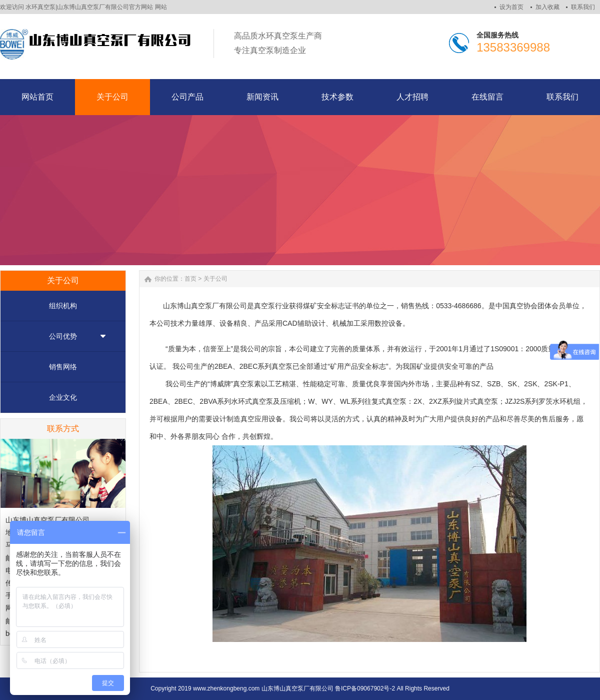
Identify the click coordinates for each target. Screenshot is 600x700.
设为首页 (511, 7)
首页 (190, 279)
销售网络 (63, 367)
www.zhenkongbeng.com (226, 688)
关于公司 (215, 279)
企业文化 (63, 397)
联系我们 (583, 7)
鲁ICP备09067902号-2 (365, 688)
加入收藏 (547, 7)
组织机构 (63, 306)
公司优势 (63, 336)
